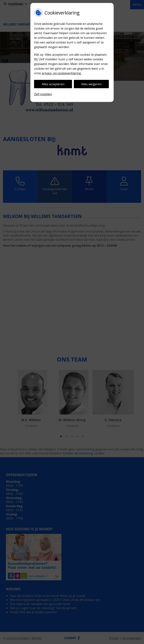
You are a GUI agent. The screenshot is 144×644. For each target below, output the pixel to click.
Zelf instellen (43, 94)
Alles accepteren (53, 84)
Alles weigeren (91, 84)
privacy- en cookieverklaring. (62, 73)
